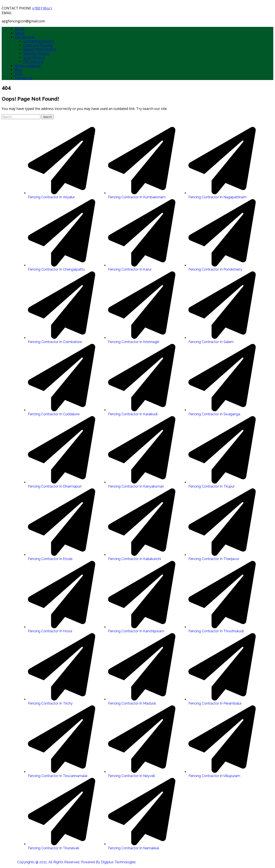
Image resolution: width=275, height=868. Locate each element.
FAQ (18, 74)
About (20, 33)
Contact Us (24, 78)
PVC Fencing (33, 62)
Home (20, 29)
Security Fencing (36, 53)
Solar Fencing (34, 58)
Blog (18, 70)
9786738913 (42, 8)
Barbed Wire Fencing (40, 49)
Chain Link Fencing (38, 45)
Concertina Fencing (38, 41)
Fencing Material (28, 66)
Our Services (25, 37)
